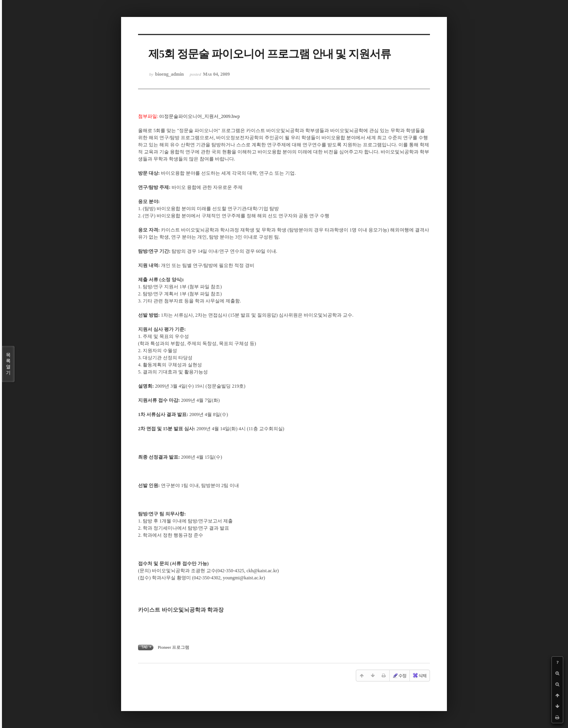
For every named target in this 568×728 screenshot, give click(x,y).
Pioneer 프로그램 (174, 647)
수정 (399, 676)
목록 (8, 364)
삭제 (419, 676)
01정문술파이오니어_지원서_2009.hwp (200, 116)
